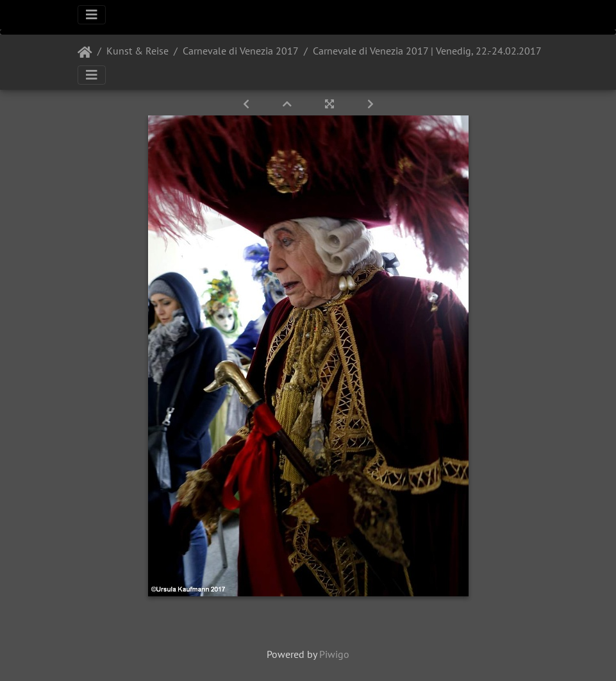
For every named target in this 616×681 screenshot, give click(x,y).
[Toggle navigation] (92, 15)
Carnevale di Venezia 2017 (241, 51)
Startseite (85, 53)
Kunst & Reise (137, 51)
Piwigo (334, 654)
